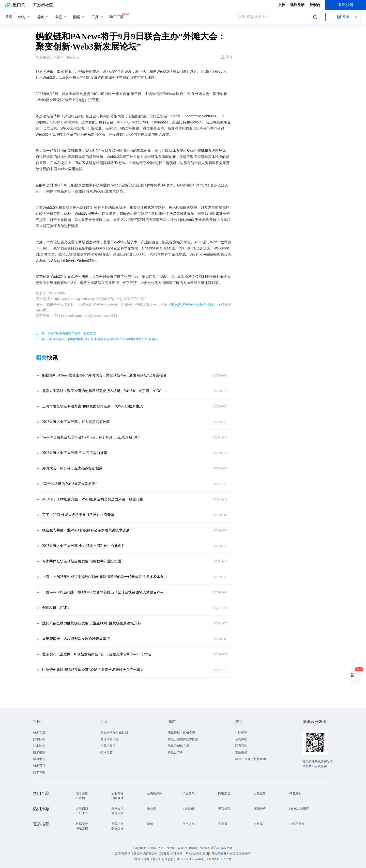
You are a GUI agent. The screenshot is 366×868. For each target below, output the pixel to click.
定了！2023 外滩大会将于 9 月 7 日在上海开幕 (78, 515)
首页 (9, 17)
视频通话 (224, 809)
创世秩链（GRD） (57, 608)
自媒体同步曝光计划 (114, 733)
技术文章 (39, 733)
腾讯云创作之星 (178, 746)
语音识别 (117, 813)
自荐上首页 (108, 746)
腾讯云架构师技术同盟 (183, 739)
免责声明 (241, 739)
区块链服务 (155, 793)
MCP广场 (116, 17)
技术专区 (39, 772)
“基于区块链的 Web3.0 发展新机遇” (70, 484)
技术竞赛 (106, 752)
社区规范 (241, 733)
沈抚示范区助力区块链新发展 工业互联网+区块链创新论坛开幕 (92, 623)
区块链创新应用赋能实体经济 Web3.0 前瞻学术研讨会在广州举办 (93, 670)
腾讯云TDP (175, 752)
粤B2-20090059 (196, 854)
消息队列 (189, 793)
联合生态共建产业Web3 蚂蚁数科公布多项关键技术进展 (86, 530)
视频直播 (117, 798)
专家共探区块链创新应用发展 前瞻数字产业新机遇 (82, 561)
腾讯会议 (117, 809)
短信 (150, 824)
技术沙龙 (39, 746)
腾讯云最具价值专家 (181, 733)
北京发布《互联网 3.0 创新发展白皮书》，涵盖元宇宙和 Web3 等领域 (97, 654)
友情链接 (241, 752)
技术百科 (39, 766)
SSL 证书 (82, 813)
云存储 (80, 798)
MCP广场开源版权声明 (250, 759)
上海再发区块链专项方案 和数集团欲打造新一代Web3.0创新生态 (93, 406)
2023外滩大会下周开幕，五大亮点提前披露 (76, 422)
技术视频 (39, 752)
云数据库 (260, 793)
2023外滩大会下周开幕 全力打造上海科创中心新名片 (84, 546)
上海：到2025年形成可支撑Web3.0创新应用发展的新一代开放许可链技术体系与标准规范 (105, 577)
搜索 (315, 17)
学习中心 (39, 759)
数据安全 (82, 824)
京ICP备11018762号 (219, 859)
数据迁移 (117, 828)
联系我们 (241, 746)
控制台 (315, 5)
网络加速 (224, 793)
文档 (282, 5)
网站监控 (82, 828)
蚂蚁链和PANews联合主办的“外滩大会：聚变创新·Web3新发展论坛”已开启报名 (104, 375)
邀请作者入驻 (110, 739)
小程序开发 (297, 824)
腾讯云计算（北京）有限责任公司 (157, 859)
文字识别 (189, 824)
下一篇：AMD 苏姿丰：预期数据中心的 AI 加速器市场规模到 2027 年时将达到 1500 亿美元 (97, 339)
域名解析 (295, 793)
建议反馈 (297, 5)
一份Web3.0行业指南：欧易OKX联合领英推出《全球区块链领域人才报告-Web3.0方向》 (105, 592)
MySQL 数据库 (299, 809)
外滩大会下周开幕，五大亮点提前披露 (72, 468)
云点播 (223, 824)
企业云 (151, 809)
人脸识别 (82, 809)
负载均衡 (117, 824)
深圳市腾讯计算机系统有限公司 (136, 854)
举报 (227, 57)
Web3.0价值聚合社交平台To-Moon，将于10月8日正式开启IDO (90, 437)
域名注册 (82, 793)
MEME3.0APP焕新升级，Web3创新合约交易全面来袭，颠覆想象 (93, 499)
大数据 (258, 824)
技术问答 (39, 739)
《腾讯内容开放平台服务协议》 (192, 305)
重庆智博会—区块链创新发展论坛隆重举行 (76, 639)
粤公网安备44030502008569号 (231, 854)
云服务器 (117, 793)
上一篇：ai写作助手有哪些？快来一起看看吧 (66, 333)
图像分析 (260, 809)
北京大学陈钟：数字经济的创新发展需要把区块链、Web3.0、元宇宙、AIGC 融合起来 (105, 391)
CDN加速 (189, 809)
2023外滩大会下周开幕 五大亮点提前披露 (75, 453)
